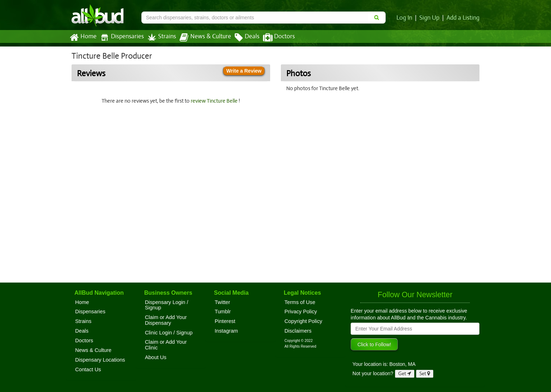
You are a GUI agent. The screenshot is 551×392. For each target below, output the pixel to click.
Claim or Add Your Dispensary (166, 320)
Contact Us (88, 369)
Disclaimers (298, 331)
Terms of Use (300, 302)
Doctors (273, 38)
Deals (242, 38)
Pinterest (225, 321)
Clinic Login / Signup (169, 333)
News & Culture (201, 38)
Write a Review (244, 71)
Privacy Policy (301, 312)
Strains (159, 37)
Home (83, 38)
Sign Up (431, 18)
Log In (406, 18)
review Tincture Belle (216, 101)
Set (425, 374)
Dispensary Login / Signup (167, 305)
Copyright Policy (303, 321)
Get (405, 374)
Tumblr (223, 312)
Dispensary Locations (100, 360)
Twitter (222, 302)
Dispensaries (121, 37)
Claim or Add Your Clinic (166, 345)
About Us (156, 357)
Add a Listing (463, 18)
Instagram (226, 331)
